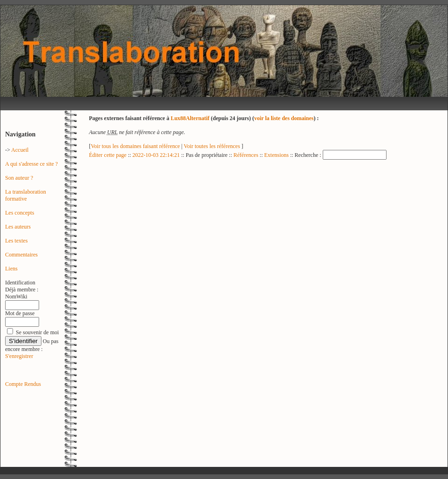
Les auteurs (18, 227)
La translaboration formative (26, 195)
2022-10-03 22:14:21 (156, 155)
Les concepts (20, 213)
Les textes (16, 241)
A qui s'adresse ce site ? (31, 164)
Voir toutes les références (213, 146)
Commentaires (21, 255)
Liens (11, 269)
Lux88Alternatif (190, 118)
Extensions (276, 155)
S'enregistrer (19, 356)
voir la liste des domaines (284, 118)
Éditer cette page (108, 155)
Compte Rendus (23, 384)
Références (246, 155)
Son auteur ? (19, 178)
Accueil (20, 150)
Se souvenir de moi (37, 332)
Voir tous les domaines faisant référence (136, 146)
